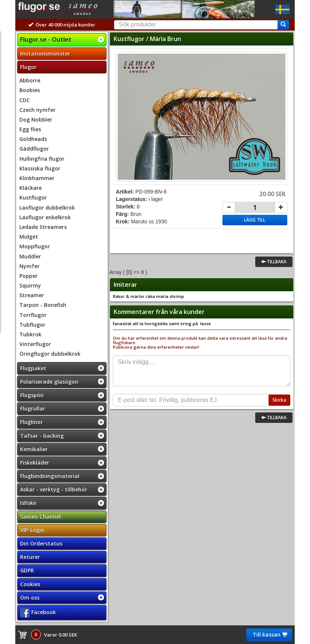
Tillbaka (274, 262)
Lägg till (255, 220)
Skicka (279, 400)
